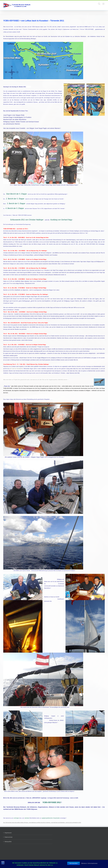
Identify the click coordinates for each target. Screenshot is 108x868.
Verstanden (74, 863)
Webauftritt (8, 842)
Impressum (8, 833)
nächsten (27, 818)
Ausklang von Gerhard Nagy (61, 220)
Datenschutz (9, 837)
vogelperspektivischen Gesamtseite (51, 818)
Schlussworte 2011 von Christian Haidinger (27, 220)
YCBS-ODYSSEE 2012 (52, 802)
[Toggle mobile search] (99, 4)
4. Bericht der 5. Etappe (15, 208)
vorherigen (16, 818)
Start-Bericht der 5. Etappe (16, 194)
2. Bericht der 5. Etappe (15, 199)
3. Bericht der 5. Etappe (16, 204)
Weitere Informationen (89, 863)
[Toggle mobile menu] (104, 4)
